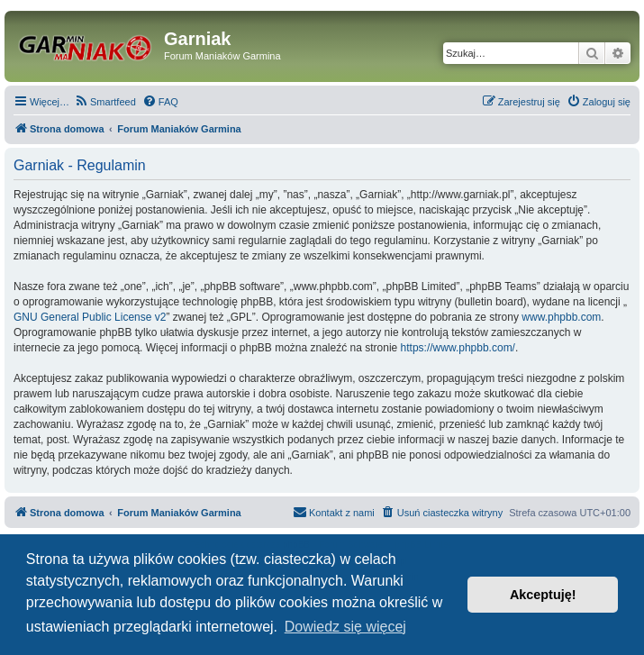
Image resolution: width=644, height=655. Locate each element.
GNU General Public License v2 (90, 317)
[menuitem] (105, 102)
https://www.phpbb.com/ (458, 348)
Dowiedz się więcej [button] (345, 627)
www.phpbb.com (561, 317)
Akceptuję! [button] (543, 595)
